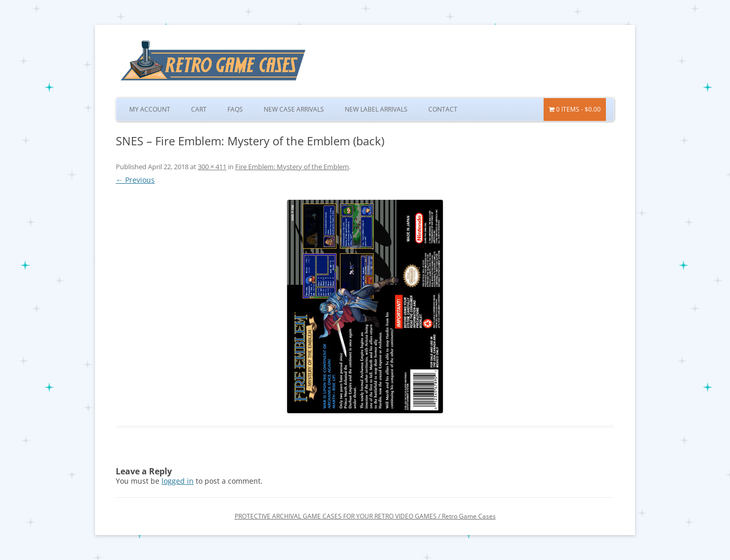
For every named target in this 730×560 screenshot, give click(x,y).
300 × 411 (212, 167)
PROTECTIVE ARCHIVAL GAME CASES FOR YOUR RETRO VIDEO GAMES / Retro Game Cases (365, 516)
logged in (178, 481)
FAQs (235, 109)
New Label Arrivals (376, 109)
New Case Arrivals (294, 109)
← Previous (135, 180)
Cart (199, 109)
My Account (150, 109)
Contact (443, 109)
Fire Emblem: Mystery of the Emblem (292, 167)
